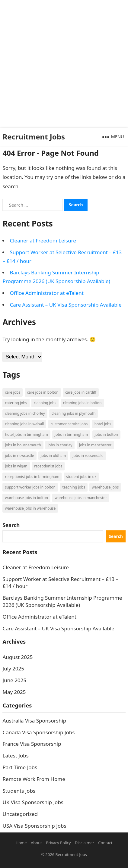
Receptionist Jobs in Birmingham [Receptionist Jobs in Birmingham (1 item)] (32, 477)
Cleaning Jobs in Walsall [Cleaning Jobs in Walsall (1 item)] (24, 424)
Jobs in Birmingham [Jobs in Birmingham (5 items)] (71, 434)
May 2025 (14, 692)
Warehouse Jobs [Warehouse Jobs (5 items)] (105, 487)
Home (21, 843)
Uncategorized (20, 814)
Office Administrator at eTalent (46, 293)
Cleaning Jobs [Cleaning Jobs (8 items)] (45, 403)
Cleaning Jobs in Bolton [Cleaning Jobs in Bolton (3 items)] (82, 403)
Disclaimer (85, 843)
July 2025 (13, 668)
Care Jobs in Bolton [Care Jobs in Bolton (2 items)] (43, 392)
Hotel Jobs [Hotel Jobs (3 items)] (103, 424)
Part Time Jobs (20, 767)
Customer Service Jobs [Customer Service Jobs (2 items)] (69, 424)
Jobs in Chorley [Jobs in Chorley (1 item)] (60, 445)
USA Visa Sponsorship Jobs (34, 826)
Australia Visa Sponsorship (34, 721)
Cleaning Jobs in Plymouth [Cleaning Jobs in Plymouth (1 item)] (74, 413)
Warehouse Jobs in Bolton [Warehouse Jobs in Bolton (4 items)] (26, 498)
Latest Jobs (15, 756)
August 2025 (18, 657)
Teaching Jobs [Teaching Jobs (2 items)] (74, 487)
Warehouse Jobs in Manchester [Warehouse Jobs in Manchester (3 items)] (81, 498)
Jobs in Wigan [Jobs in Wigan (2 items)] (16, 466)
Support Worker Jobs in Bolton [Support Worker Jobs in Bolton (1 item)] (30, 487)
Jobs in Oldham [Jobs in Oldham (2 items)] (53, 456)
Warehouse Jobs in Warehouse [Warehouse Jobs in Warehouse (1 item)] (30, 508)
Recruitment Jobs (34, 137)
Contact (105, 843)
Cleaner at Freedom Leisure (43, 240)
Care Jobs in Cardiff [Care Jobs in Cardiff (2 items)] (81, 392)
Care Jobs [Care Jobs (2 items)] (13, 392)
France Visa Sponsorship (32, 744)
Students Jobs (19, 791)
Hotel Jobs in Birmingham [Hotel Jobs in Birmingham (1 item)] (26, 434)
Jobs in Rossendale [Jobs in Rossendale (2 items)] (88, 456)
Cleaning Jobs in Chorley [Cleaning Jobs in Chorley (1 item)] (25, 413)
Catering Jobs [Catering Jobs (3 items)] (16, 403)
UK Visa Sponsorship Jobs (33, 802)
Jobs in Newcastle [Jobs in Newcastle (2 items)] (19, 456)
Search (11, 525)
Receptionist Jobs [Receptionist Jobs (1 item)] (48, 466)
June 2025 (14, 680)
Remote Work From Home (34, 779)
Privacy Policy (58, 843)
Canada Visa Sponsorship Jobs (38, 732)
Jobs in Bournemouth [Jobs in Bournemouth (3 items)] (23, 445)
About (36, 843)
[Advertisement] (64, 64)
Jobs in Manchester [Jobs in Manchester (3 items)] (95, 445)
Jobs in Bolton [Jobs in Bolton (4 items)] (106, 434)
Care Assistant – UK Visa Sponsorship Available (66, 305)
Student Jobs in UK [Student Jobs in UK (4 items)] (81, 477)
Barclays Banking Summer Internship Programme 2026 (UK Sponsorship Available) (62, 601)
